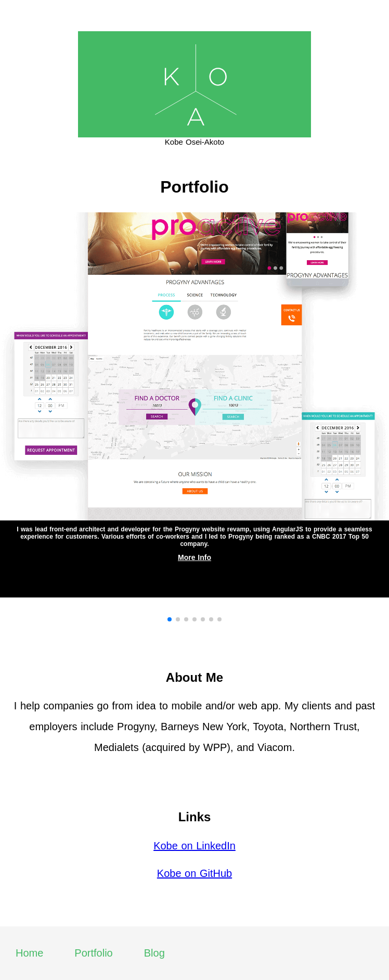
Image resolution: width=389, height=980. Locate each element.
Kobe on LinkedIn (194, 846)
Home (29, 953)
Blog (154, 953)
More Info (194, 557)
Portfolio (93, 953)
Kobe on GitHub (194, 873)
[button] (170, 619)
